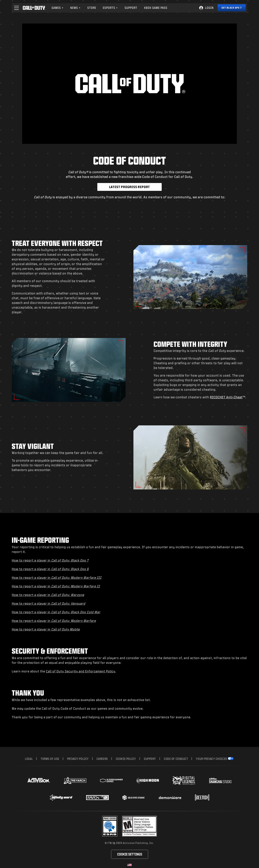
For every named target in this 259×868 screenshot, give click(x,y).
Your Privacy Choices (211, 759)
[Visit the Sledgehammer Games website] (111, 781)
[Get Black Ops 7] (232, 8)
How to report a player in (50, 560)
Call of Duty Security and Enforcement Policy (81, 671)
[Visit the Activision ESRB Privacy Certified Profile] (110, 826)
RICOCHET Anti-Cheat (226, 397)
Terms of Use (50, 759)
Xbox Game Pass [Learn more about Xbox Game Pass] (156, 8)
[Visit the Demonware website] (170, 798)
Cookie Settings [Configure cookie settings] (130, 854)
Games (58, 8)
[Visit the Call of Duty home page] (34, 8)
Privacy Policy (78, 759)
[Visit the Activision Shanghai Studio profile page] (220, 780)
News (75, 8)
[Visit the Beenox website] (202, 797)
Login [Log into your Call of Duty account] (209, 8)
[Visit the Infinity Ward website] (61, 797)
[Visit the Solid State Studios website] (134, 798)
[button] (16, 8)
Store (92, 8)
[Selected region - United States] (129, 865)
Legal (29, 759)
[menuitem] (58, 8)
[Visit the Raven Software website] (97, 798)
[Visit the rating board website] (139, 826)
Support (150, 759)
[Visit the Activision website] (39, 780)
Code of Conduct (176, 759)
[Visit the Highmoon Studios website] (148, 781)
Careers (102, 759)
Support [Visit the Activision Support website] (131, 8)
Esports (110, 8)
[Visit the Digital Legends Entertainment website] (184, 781)
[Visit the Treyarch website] (75, 781)
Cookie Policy (126, 759)
